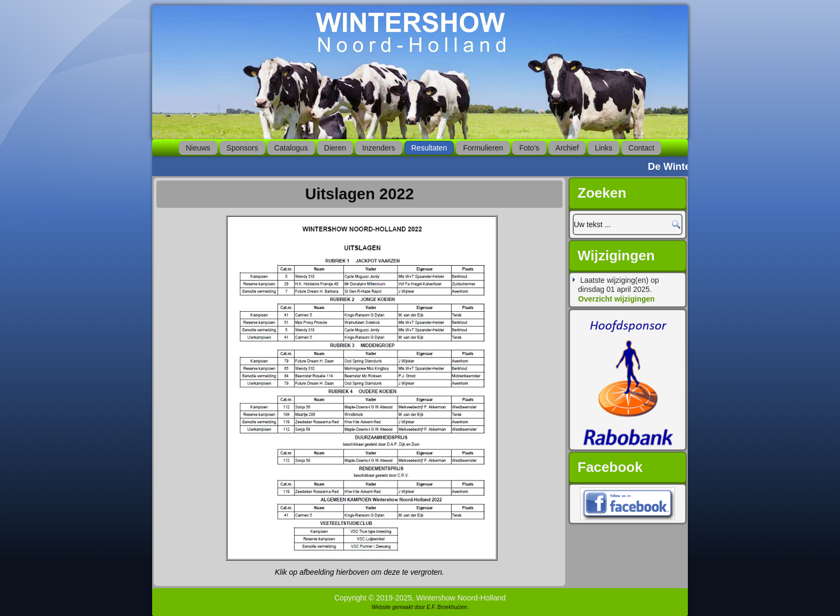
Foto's (529, 148)
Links (603, 148)
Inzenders (378, 148)
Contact (641, 148)
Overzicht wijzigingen (616, 299)
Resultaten (429, 148)
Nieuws (198, 148)
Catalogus (291, 148)
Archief (567, 148)
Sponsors (242, 148)
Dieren (335, 148)
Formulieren (483, 148)
